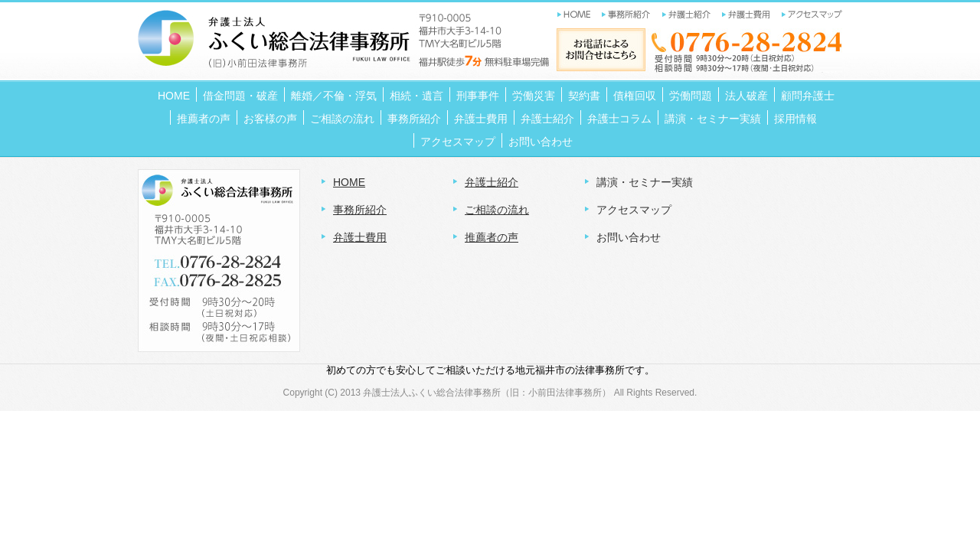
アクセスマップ (634, 210)
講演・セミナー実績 (645, 182)
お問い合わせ (629, 237)
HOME (349, 182)
